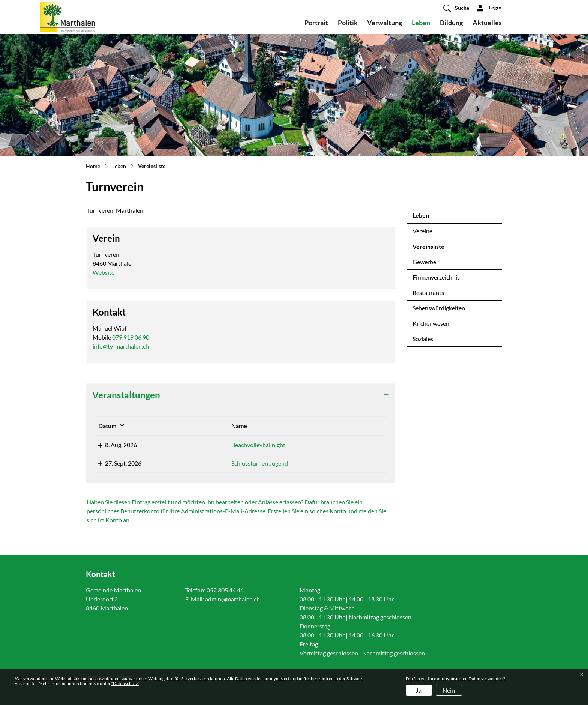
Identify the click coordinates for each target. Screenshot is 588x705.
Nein (449, 690)
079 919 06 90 (131, 337)
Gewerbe (424, 262)
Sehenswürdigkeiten (439, 308)
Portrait (316, 23)
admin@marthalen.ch (232, 599)
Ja (419, 690)
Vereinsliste (432, 248)
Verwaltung (385, 23)
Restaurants (428, 292)
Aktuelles (487, 23)
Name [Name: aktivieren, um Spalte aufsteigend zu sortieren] (190, 426)
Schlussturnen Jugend (211, 463)
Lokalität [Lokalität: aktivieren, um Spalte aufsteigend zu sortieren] (310, 426)
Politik (348, 23)
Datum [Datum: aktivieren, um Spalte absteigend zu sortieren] (107, 426)
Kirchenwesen (431, 323)
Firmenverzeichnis (436, 277)
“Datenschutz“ (125, 683)
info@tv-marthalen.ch (121, 346)
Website (107, 272)
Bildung (451, 23)
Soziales (423, 339)
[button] (456, 8)
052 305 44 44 (225, 590)
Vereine (422, 231)
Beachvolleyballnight (209, 445)
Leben (421, 23)
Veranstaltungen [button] (126, 395)
